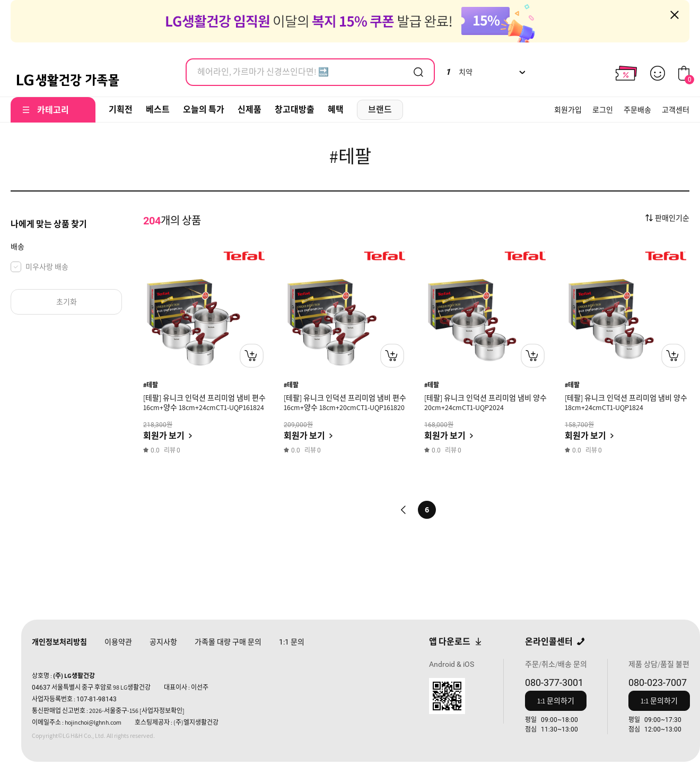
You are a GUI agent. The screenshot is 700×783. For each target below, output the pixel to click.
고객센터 (676, 110)
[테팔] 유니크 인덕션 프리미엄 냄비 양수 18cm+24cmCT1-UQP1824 (626, 403)
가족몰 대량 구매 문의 (228, 642)
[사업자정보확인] (162, 711)
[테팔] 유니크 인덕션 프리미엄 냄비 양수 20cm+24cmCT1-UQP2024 (485, 403)
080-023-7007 (658, 682)
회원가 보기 (164, 436)
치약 (459, 72)
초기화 (67, 302)
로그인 (603, 110)
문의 (292, 642)
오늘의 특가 (204, 110)
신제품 (250, 110)
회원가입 (568, 110)
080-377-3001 (554, 682)
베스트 (158, 110)
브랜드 (380, 110)
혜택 (336, 110)
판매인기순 (672, 218)
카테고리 (53, 110)
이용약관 (118, 642)
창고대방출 (295, 110)
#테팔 (151, 385)
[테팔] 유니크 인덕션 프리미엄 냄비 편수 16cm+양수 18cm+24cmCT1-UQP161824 (204, 403)
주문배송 (637, 110)
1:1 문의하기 (556, 701)
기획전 (121, 110)
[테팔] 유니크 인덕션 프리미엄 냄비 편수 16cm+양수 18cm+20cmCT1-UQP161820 (345, 403)
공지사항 (163, 642)
